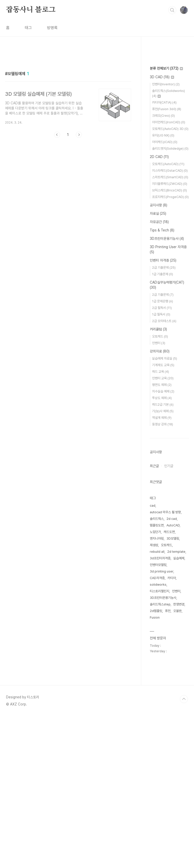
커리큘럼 (158, 481)
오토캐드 (160, 488)
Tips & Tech (162, 382)
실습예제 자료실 (165, 510)
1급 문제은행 (163, 453)
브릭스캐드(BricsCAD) (169, 342)
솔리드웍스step (160, 756)
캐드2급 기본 (163, 556)
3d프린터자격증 (160, 710)
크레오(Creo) (163, 268)
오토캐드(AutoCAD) (168, 316)
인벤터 (159, 495)
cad (153, 657)
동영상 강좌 (163, 576)
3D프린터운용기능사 (167, 390)
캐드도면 (169, 684)
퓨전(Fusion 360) (167, 261)
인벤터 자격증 (163, 412)
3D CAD (162, 229)
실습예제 (179, 710)
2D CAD (159, 309)
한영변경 (179, 756)
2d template (176, 704)
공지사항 (159, 357)
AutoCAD (173, 677)
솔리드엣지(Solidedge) (170, 300)
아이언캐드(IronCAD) (169, 274)
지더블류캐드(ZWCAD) (170, 336)
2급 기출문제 (164, 419)
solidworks (158, 736)
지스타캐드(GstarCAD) (170, 322)
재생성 (154, 697)
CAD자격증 (157, 730)
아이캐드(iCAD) (165, 294)
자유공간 (159, 374)
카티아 (172, 730)
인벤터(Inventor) (166, 236)
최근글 (154, 618)
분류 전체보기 (166, 220)
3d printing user (162, 723)
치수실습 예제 (163, 543)
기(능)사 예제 (163, 563)
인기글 (169, 618)
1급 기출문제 (163, 426)
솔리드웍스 (157, 671)
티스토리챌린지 (160, 743)
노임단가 (155, 684)
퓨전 (168, 763)
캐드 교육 (161, 524)
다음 (79, 206)
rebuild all (157, 704)
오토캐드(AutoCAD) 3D (170, 281)
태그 (28, 28)
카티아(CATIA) (164, 254)
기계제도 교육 (163, 517)
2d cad (172, 671)
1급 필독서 (161, 466)
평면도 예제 (162, 537)
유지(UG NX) (163, 287)
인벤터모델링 (158, 717)
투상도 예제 (162, 550)
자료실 (158, 365)
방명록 (52, 28)
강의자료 (160, 503)
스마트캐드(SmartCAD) (170, 329)
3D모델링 (173, 690)
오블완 (177, 763)
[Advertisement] (68, 98)
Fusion (155, 769)
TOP (184, 851)
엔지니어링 (157, 690)
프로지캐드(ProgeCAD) (170, 349)
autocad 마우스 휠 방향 (165, 664)
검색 (172, 10)
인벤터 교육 (163, 530)
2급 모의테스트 (164, 473)
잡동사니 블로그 (31, 10)
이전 (57, 206)
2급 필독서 (162, 460)
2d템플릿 (156, 763)
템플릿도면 (157, 677)
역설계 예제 (162, 570)
